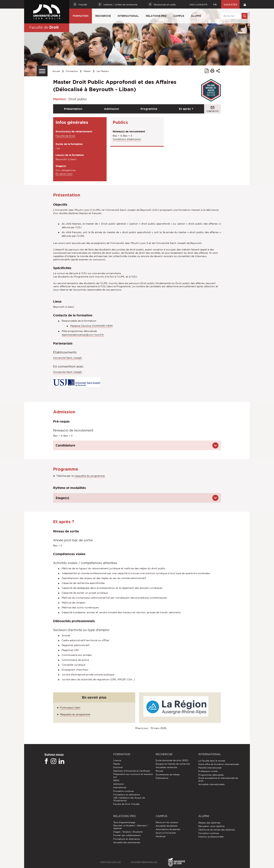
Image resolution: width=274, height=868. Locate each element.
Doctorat (118, 767)
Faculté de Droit (65, 136)
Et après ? (186, 109)
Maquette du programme (75, 714)
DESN (116, 780)
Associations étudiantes (168, 829)
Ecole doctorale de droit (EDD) (172, 760)
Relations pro (156, 16)
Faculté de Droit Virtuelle (126, 804)
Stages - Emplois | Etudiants (128, 832)
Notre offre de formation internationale (219, 764)
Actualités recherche (166, 767)
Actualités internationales (211, 784)
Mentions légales (111, 862)
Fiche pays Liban (70, 708)
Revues (159, 771)
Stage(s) (62, 498)
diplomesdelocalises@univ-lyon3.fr (83, 335)
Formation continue (123, 791)
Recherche (103, 16)
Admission (111, 109)
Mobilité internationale (210, 768)
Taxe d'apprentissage (124, 822)
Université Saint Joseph (68, 358)
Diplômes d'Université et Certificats (132, 771)
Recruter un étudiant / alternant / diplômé (131, 827)
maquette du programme (89, 476)
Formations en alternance (127, 795)
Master (87, 71)
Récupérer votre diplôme (211, 826)
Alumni (196, 16)
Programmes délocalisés (211, 775)
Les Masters (103, 71)
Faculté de (44, 27)
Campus (179, 16)
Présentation (73, 109)
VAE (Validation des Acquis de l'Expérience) (129, 799)
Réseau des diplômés (209, 823)
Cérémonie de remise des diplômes (217, 830)
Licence (117, 760)
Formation (81, 16)
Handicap (161, 836)
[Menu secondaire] (42, 71)
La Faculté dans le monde (212, 761)
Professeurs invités (208, 771)
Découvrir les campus (167, 822)
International (128, 16)
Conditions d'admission (127, 139)
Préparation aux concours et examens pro (133, 776)
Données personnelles (144, 862)
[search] (234, 16)
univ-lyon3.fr (198, 5)
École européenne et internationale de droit (218, 779)
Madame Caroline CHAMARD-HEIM (91, 326)
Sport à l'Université (166, 833)
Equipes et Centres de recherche (173, 764)
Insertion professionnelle (211, 837)
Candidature (65, 445)
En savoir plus (64, 174)
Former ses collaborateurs (127, 835)
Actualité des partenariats (127, 842)
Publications (162, 778)
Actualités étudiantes (167, 826)
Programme (149, 109)
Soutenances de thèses (168, 774)
